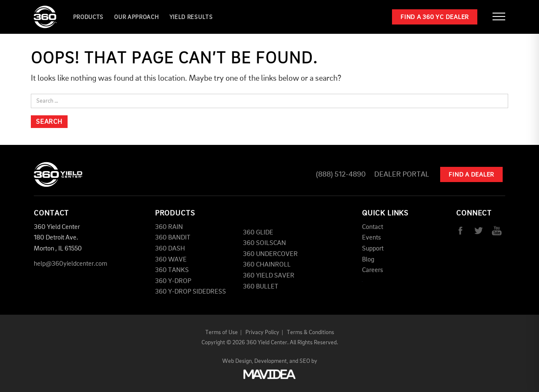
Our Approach (136, 17)
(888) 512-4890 (341, 174)
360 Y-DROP (173, 281)
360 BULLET (261, 287)
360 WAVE (171, 260)
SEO (305, 361)
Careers (373, 270)
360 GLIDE (258, 233)
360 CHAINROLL (267, 265)
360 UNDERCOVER (270, 254)
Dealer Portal (402, 174)
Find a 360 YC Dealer (435, 18)
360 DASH (170, 249)
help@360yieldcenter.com (71, 264)
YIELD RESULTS (191, 17)
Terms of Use (222, 332)
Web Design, (238, 361)
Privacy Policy (262, 332)
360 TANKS (172, 270)
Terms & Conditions (310, 332)
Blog (368, 260)
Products (88, 17)
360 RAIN (169, 227)
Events (372, 238)
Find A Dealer (471, 175)
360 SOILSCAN (264, 243)
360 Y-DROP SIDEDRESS (191, 292)
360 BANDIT (173, 238)
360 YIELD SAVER (269, 276)
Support (373, 249)
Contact (373, 227)
